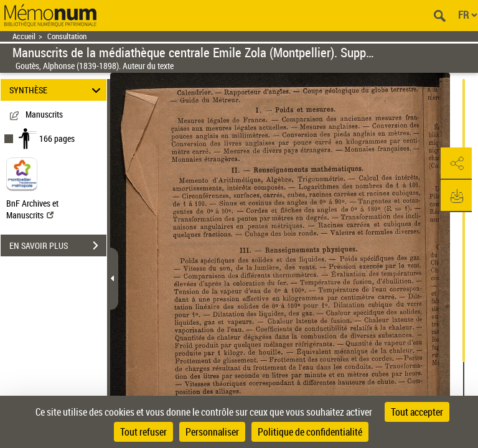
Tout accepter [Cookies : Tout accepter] (417, 412)
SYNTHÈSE (57, 90)
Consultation (67, 36)
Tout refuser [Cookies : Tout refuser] (143, 432)
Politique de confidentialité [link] (310, 432)
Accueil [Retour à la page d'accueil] (24, 36)
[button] (456, 164)
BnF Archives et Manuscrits (32, 209)
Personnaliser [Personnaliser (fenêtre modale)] (212, 432)
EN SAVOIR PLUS (58, 246)
